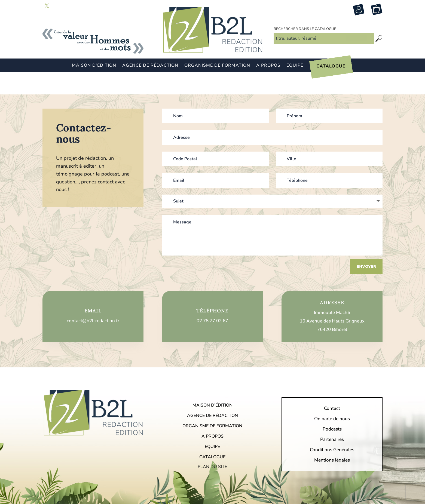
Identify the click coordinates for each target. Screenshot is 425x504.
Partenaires (332, 418)
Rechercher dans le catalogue (305, 38)
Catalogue (331, 67)
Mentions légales (332, 439)
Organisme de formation (217, 66)
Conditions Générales (332, 428)
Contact (332, 387)
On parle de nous (332, 397)
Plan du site (212, 445)
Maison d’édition (94, 66)
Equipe (295, 66)
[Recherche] (379, 47)
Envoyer (366, 244)
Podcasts (332, 408)
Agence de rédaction (150, 66)
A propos (268, 66)
